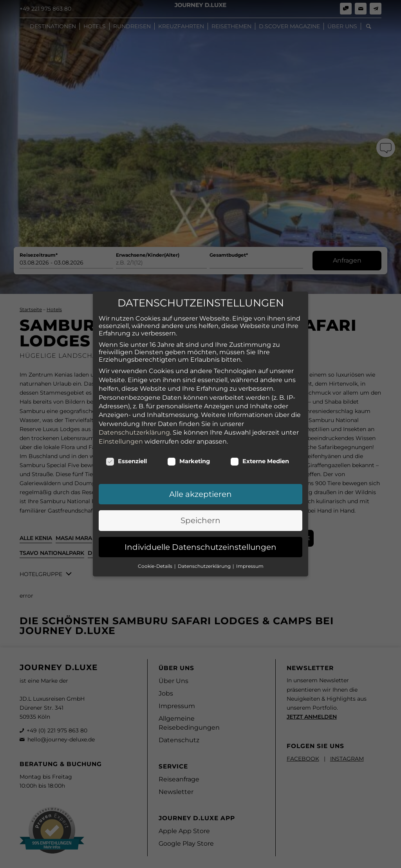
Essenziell (126, 429)
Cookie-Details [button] (156, 534)
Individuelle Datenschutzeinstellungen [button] (200, 514)
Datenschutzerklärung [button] (205, 534)
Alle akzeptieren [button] (200, 462)
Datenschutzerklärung (134, 400)
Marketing (189, 429)
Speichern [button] (200, 488)
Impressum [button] (250, 534)
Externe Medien (260, 429)
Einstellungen (121, 409)
